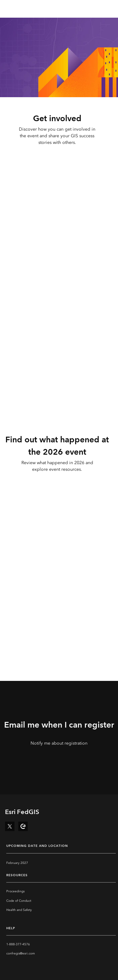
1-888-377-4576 (18, 944)
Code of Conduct (19, 901)
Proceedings (15, 891)
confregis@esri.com (21, 953)
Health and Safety (19, 910)
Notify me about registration (59, 743)
